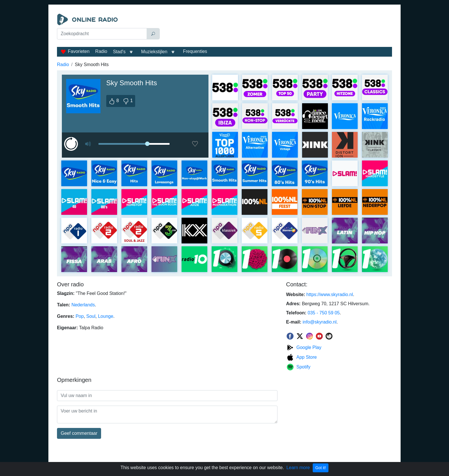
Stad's (119, 52)
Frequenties (195, 51)
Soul (91, 316)
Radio (101, 51)
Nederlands (83, 305)
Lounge (106, 316)
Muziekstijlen (154, 52)
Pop (80, 316)
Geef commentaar (79, 433)
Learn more (298, 468)
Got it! (321, 468)
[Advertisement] (277, 28)
